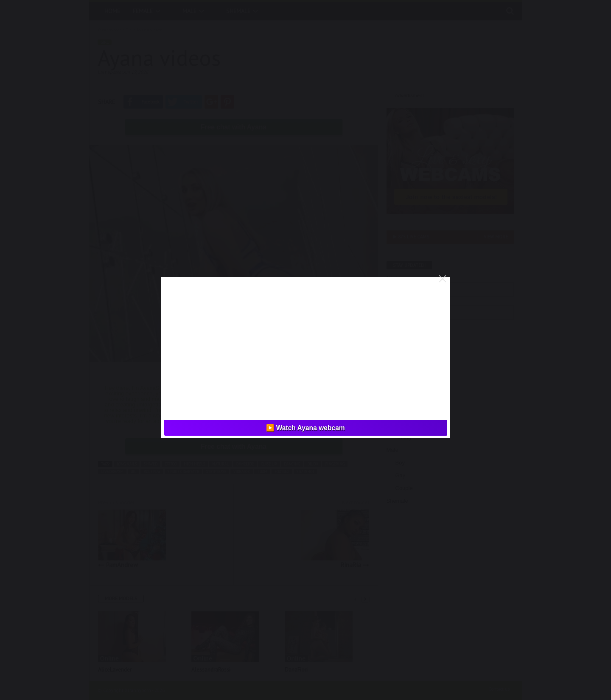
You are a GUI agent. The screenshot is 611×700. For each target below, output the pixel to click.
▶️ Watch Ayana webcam (305, 428)
